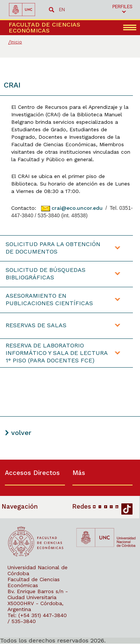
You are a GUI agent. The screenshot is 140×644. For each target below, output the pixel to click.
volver (21, 433)
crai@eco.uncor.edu (77, 208)
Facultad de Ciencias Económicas (34, 582)
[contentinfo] (70, 552)
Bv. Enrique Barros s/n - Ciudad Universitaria (38, 594)
